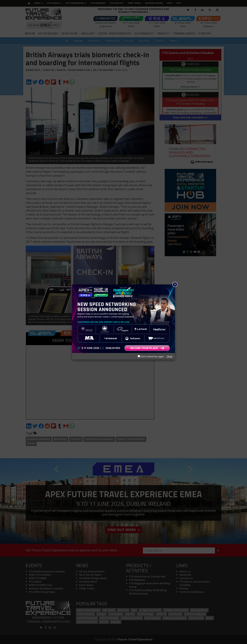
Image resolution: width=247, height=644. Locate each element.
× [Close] (175, 284)
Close (169, 356)
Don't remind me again (151, 356)
